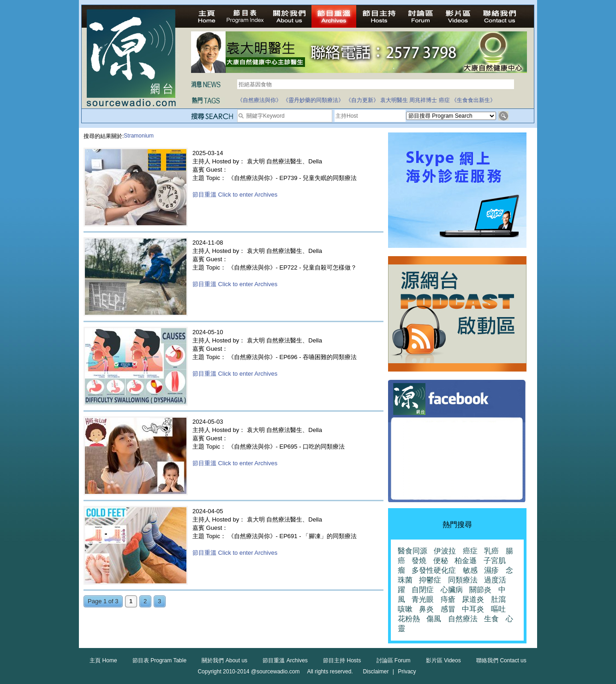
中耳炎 (473, 609)
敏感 (470, 570)
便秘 (441, 561)
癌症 (444, 100)
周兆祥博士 (423, 100)
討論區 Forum (394, 660)
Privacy (407, 672)
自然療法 (463, 619)
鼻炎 (426, 609)
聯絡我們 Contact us (501, 660)
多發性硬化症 (434, 570)
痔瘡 (448, 599)
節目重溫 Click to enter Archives (235, 195)
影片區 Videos (443, 660)
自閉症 (423, 590)
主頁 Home (103, 660)
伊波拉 (445, 551)
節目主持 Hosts (342, 660)
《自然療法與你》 (259, 100)
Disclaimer (376, 672)
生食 (491, 619)
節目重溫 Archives (285, 660)
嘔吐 (498, 609)
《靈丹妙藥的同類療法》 (313, 100)
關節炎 (480, 590)
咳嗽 (405, 609)
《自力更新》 (362, 100)
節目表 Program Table (159, 660)
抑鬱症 (430, 580)
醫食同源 (413, 551)
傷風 (434, 619)
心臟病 (452, 590)
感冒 (448, 609)
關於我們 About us (224, 660)
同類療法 (463, 580)
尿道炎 (473, 599)
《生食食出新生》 (473, 100)
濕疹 (491, 570)
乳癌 (491, 551)
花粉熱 (409, 619)
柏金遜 (466, 561)
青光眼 (423, 599)
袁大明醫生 (394, 100)
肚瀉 (498, 599)
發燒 (419, 561)
